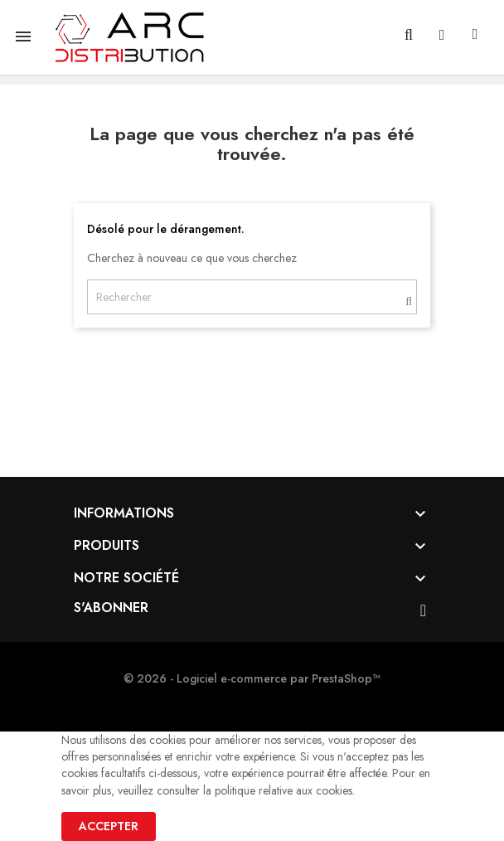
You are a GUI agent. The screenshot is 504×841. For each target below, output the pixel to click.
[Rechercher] (252, 297)
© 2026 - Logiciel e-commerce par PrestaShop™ (252, 678)
